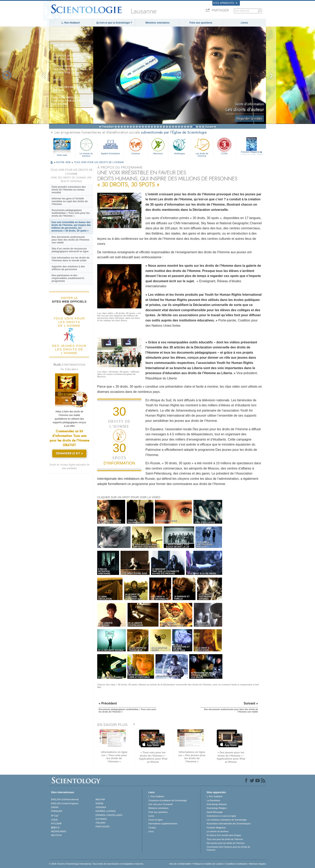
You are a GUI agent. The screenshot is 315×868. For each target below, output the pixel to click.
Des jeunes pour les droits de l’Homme (226, 843)
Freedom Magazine (252, 153)
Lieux (151, 831)
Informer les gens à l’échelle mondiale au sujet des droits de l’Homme (70, 201)
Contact (152, 828)
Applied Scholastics (110, 146)
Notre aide (62, 155)
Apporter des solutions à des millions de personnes (68, 268)
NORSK (100, 803)
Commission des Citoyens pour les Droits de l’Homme (228, 848)
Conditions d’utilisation (236, 864)
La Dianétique (213, 800)
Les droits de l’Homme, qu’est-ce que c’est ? (68, 57)
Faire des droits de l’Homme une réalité (66, 47)
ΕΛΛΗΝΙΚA (101, 819)
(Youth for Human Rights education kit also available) (69, 466)
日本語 (54, 820)
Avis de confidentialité (180, 864)
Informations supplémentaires (163, 824)
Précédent (108, 127)
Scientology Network (217, 804)
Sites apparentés (225, 3)
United (57, 80)
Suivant (209, 127)
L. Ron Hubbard (71, 23)
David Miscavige (215, 812)
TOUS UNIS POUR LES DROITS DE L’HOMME (99, 162)
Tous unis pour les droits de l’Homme (225, 839)
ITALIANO (101, 823)
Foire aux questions (201, 23)
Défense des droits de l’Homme (68, 89)
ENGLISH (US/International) (65, 799)
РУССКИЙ (56, 824)
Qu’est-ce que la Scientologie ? (114, 23)
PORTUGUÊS (103, 827)
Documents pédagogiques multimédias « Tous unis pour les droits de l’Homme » (71, 213)
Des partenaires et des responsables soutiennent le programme (68, 278)
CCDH (224, 146)
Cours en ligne (155, 820)
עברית (55, 815)
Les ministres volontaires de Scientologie (227, 820)
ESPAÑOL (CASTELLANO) (109, 815)
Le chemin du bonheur (86, 147)
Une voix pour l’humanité (160, 804)
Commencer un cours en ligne (221, 816)
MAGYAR (100, 799)
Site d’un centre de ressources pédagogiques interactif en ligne (70, 250)
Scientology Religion (217, 808)
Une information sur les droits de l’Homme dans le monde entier (71, 259)
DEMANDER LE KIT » (69, 453)
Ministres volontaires (157, 23)
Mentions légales (258, 864)
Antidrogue (179, 146)
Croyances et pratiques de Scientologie (167, 800)
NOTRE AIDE (64, 162)
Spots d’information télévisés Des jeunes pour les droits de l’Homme (70, 69)
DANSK (55, 807)
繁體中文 (55, 828)
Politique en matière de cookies (208, 864)
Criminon (136, 146)
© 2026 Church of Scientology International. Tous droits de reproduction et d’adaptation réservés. (96, 864)
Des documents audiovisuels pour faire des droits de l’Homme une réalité (70, 240)
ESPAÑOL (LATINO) (106, 811)
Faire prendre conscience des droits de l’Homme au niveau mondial (69, 190)
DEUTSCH (56, 835)
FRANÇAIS (57, 811)
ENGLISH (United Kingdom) (65, 803)
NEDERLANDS (59, 831)
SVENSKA (101, 807)
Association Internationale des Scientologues (229, 824)
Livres (244, 23)
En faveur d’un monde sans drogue (224, 835)
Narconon (158, 146)
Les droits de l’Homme (202, 147)
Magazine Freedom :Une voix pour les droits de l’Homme (69, 101)
